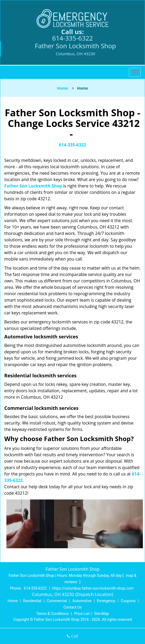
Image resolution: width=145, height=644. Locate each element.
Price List (82, 614)
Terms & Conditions (53, 614)
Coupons (128, 601)
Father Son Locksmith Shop (33, 186)
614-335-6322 (73, 38)
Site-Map (101, 614)
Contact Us (73, 607)
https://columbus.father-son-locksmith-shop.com (93, 588)
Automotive (82, 601)
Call (72, 636)
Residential (32, 601)
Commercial (57, 601)
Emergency (106, 601)
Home (63, 88)
